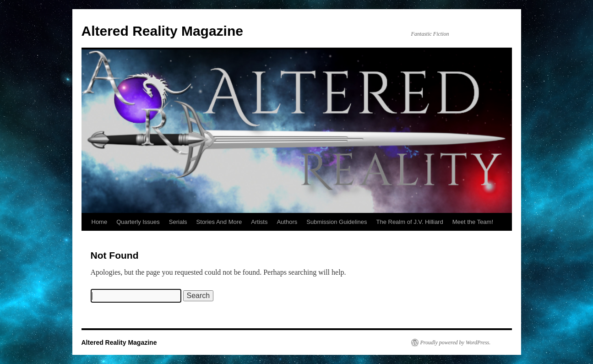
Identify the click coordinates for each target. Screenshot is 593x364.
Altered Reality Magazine (162, 31)
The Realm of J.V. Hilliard (409, 222)
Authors (287, 222)
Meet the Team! (473, 222)
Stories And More (219, 222)
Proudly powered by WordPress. (456, 342)
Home (100, 222)
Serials (178, 222)
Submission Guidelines (337, 222)
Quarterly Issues (138, 222)
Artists (259, 222)
